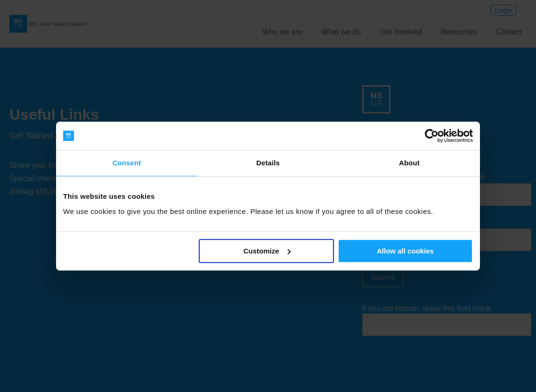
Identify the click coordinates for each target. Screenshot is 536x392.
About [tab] (409, 163)
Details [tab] (268, 163)
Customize (267, 251)
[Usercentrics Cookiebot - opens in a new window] (432, 136)
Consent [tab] (127, 163)
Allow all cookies (405, 251)
